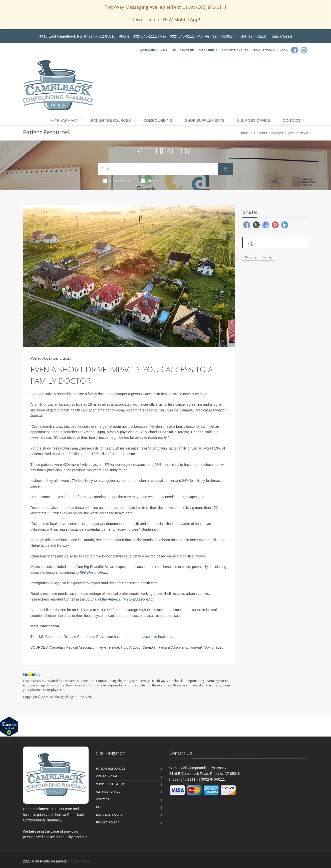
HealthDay (56, 697)
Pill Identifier (183, 50)
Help (164, 50)
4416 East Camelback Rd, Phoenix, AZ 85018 (77, 36)
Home (244, 133)
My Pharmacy (64, 120)
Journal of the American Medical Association (120, 599)
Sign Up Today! (264, 50)
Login (284, 50)
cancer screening (189, 404)
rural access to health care (155, 637)
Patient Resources (111, 120)
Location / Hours (235, 50)
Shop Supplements (205, 120)
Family (267, 257)
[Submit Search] (225, 169)
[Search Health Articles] (158, 169)
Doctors (251, 257)
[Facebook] (294, 50)
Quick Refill (208, 50)
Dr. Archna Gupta (91, 432)
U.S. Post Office (254, 120)
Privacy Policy (107, 822)
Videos (150, 181)
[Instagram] (304, 50)
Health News (117, 181)
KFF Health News (93, 572)
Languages (147, 50)
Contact (292, 120)
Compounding (158, 120)
